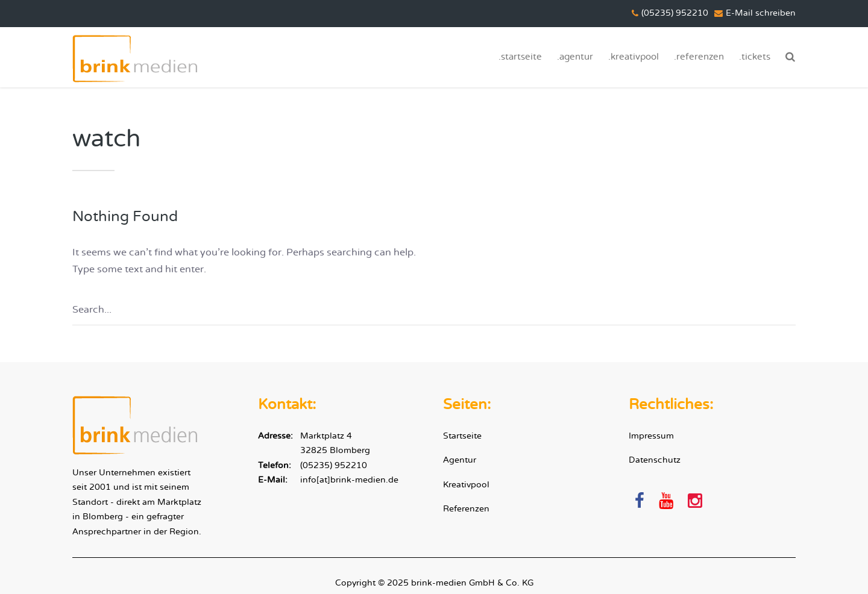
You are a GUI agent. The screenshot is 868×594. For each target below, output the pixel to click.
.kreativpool (634, 57)
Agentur (460, 460)
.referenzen (699, 57)
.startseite (520, 57)
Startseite (462, 436)
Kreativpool (466, 485)
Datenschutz (655, 460)
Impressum (651, 436)
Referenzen (466, 509)
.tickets (755, 57)
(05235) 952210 (334, 465)
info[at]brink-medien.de (349, 480)
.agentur (575, 57)
